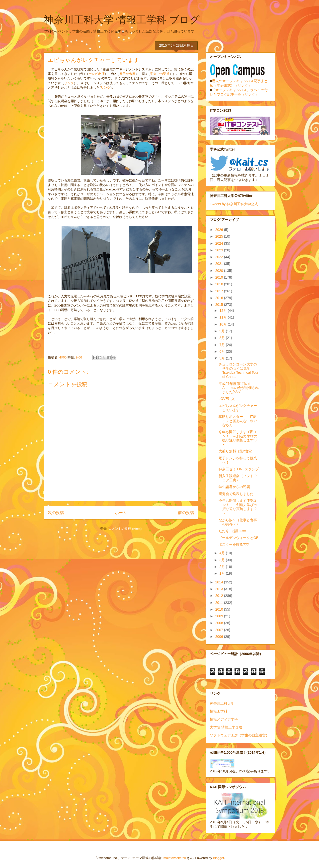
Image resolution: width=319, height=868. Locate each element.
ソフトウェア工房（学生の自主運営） (239, 735)
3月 (223, 560)
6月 (223, 351)
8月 (223, 338)
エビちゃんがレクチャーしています (238, 408)
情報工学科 (219, 711)
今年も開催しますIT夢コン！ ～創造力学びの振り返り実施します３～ (238, 438)
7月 (223, 345)
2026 (220, 230)
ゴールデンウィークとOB (239, 538)
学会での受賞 (160, 74)
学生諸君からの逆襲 (234, 487)
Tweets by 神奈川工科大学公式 (234, 204)
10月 (223, 324)
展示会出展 (127, 74)
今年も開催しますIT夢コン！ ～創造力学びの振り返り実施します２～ (238, 507)
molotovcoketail (175, 858)
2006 (220, 637)
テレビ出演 (97, 74)
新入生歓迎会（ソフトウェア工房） (238, 478)
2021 (220, 264)
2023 (220, 250)
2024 (220, 243)
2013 (220, 589)
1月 (223, 573)
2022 (220, 257)
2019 (220, 277)
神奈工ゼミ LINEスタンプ (239, 469)
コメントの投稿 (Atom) (125, 529)
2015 (220, 305)
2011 (220, 603)
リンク (69, 83)
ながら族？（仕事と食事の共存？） (238, 522)
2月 (223, 567)
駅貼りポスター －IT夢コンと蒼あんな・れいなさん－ (238, 421)
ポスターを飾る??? (234, 544)
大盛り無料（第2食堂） (237, 451)
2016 (220, 298)
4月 (223, 553)
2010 (220, 609)
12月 (223, 311)
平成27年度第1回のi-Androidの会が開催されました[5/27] (239, 388)
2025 (220, 236)
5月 (223, 358)
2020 (220, 271)
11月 (223, 317)
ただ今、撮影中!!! (232, 531)
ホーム (121, 513)
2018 (220, 284)
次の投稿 (56, 513)
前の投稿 (186, 513)
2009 (220, 616)
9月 (223, 331)
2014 (220, 582)
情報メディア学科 (224, 719)
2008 (220, 623)
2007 (220, 630)
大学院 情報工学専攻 (226, 727)
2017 (220, 291)
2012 (220, 596)
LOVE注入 (227, 399)
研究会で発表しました (236, 494)
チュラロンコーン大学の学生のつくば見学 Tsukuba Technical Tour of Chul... (239, 370)
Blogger (218, 858)
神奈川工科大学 (222, 703)
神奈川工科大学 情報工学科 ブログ (122, 20)
